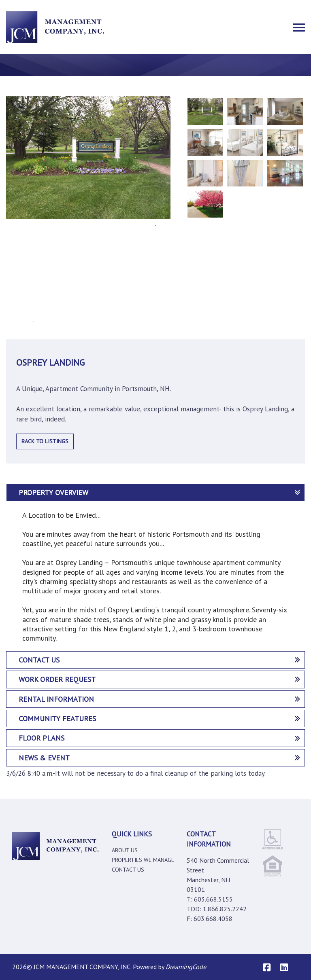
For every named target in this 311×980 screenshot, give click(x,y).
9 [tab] (131, 321)
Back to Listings (45, 441)
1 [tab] (34, 321)
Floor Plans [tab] (160, 738)
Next (177, 205)
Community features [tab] (160, 719)
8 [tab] (119, 321)
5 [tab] (82, 321)
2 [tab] (46, 321)
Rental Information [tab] (160, 699)
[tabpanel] (88, 158)
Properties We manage (143, 860)
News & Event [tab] (160, 758)
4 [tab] (70, 321)
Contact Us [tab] (160, 660)
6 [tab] (94, 321)
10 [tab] (143, 321)
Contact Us (128, 870)
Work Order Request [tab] (160, 679)
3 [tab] (58, 321)
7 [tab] (107, 321)
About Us (125, 850)
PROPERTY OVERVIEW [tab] (160, 492)
